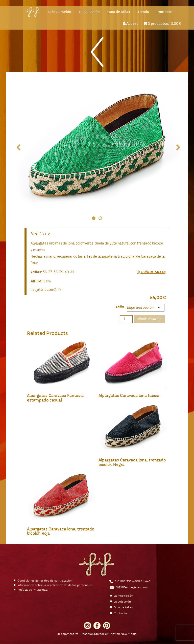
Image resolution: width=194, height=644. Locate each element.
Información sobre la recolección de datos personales (55, 585)
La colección (89, 12)
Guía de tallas (119, 12)
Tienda (143, 12)
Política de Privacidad (32, 590)
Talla (120, 307)
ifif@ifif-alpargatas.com (131, 588)
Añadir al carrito (149, 319)
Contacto (164, 12)
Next (175, 148)
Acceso (131, 23)
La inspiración (59, 12)
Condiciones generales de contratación (45, 581)
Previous (19, 148)
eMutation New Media (121, 634)
